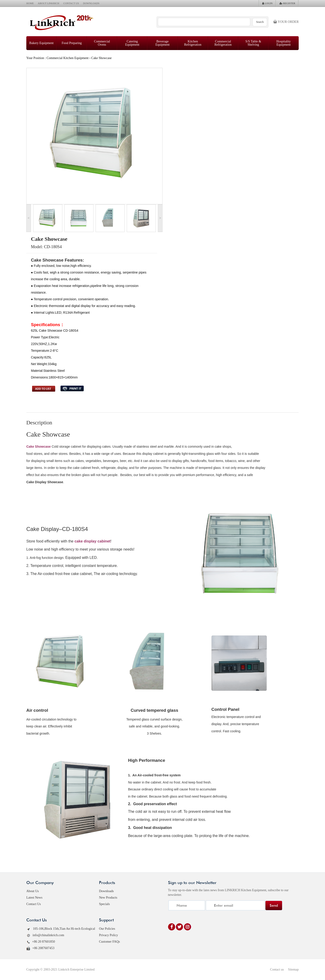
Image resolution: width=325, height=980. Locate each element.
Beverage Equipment (162, 43)
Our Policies (107, 929)
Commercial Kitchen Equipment (68, 58)
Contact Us (34, 904)
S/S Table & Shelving (253, 43)
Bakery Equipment (41, 43)
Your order (286, 22)
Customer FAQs (109, 942)
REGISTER (287, 3)
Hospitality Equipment (283, 43)
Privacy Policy (108, 935)
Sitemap (293, 970)
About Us (33, 891)
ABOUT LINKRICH (49, 3)
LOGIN (267, 3)
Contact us (277, 970)
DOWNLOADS (91, 3)
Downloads (106, 891)
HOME (30, 3)
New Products (108, 898)
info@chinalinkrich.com (45, 935)
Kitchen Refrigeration (193, 43)
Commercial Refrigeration (223, 43)
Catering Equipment (132, 43)
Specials (104, 904)
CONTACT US (71, 3)
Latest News (34, 898)
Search (260, 22)
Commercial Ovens (102, 43)
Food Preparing (72, 43)
